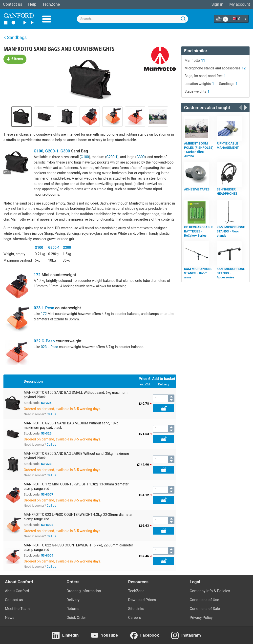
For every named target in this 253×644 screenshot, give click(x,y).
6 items (15, 59)
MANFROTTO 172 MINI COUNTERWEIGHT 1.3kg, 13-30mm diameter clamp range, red (76, 486)
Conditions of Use (204, 600)
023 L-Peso (44, 308)
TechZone (51, 4)
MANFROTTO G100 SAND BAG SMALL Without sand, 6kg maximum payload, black (76, 395)
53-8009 (47, 555)
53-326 (46, 433)
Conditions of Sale (205, 609)
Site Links (136, 609)
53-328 (46, 464)
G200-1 (52, 151)
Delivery (164, 384)
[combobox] (132, 19)
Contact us (13, 4)
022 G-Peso (44, 341)
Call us (52, 414)
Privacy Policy (201, 618)
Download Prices (142, 600)
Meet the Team (17, 609)
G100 (39, 151)
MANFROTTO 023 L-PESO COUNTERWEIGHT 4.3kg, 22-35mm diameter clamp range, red (78, 517)
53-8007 (47, 494)
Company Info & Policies (210, 591)
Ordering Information (84, 591)
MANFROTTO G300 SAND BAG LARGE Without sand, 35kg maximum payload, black (76, 456)
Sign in (217, 4)
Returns (73, 609)
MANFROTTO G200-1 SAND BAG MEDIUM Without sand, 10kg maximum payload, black (71, 425)
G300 (65, 151)
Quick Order (76, 618)
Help (32, 4)
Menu (47, 19)
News (10, 618)
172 (37, 275)
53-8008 (47, 525)
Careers (135, 618)
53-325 (46, 403)
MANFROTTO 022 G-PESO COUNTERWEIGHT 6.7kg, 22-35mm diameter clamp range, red (78, 547)
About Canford (17, 591)
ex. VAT (145, 384)
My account (240, 4)
